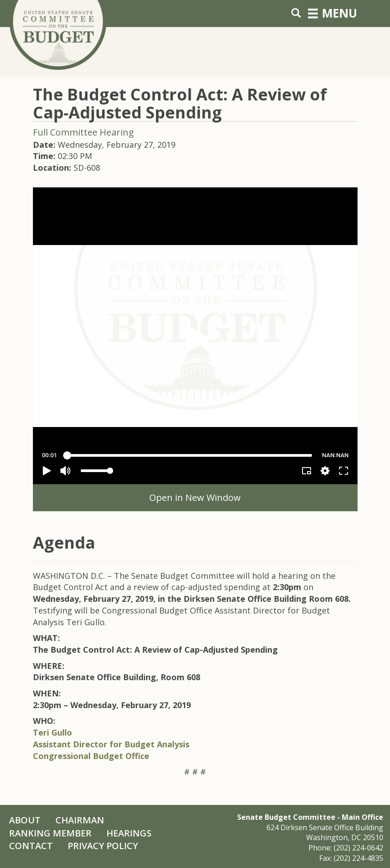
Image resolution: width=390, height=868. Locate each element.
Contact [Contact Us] (31, 846)
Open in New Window (195, 498)
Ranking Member (50, 833)
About (25, 820)
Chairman (80, 820)
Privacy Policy (103, 846)
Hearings (129, 833)
